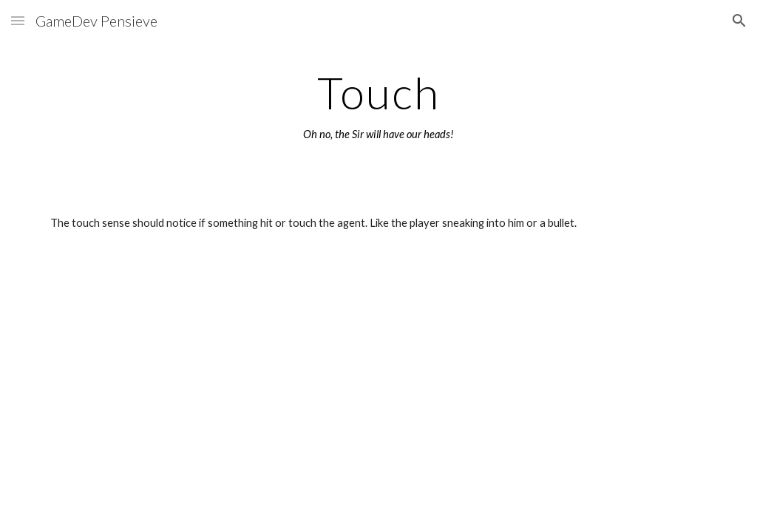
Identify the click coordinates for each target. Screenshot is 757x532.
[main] (379, 106)
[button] (18, 20)
